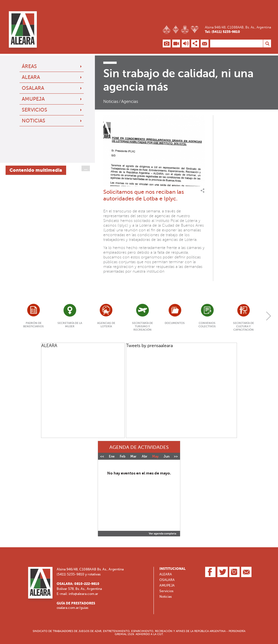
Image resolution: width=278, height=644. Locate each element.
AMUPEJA (33, 99)
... (86, 168)
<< (102, 456)
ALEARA (31, 77)
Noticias (33, 121)
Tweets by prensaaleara (149, 346)
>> (176, 456)
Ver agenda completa (162, 534)
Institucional (172, 569)
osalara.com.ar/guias (72, 608)
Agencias (130, 101)
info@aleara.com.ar (83, 594)
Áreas (29, 66)
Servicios (34, 110)
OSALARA (33, 88)
